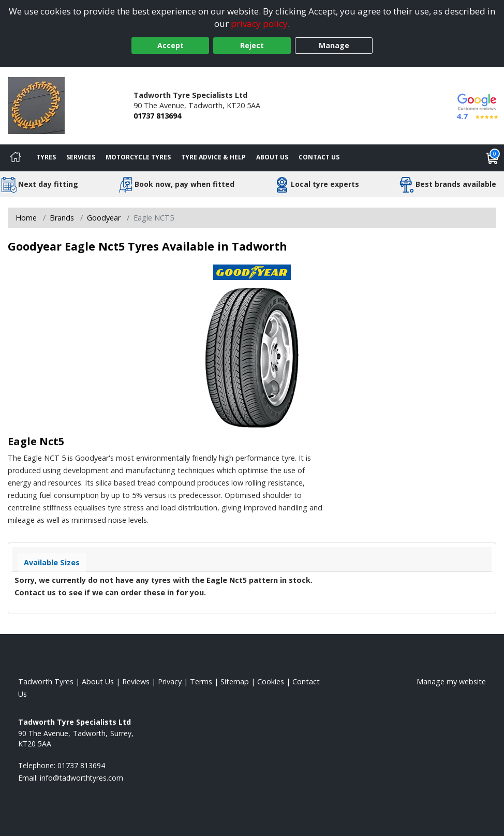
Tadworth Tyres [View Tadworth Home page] (46, 681)
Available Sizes (52, 562)
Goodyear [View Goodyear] (104, 218)
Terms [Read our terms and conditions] (201, 681)
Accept (171, 45)
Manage (334, 45)
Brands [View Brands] (62, 218)
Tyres (46, 157)
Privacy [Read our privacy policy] (170, 681)
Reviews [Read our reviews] (136, 681)
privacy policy (259, 24)
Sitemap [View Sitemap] (235, 681)
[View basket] (493, 158)
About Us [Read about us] (98, 681)
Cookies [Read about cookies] (271, 681)
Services (81, 157)
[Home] (16, 158)
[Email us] (81, 778)
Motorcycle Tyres (138, 157)
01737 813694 (157, 116)
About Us (272, 157)
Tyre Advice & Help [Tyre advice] (213, 157)
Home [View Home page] (26, 218)
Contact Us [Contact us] (319, 157)
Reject (252, 45)
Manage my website (451, 681)
